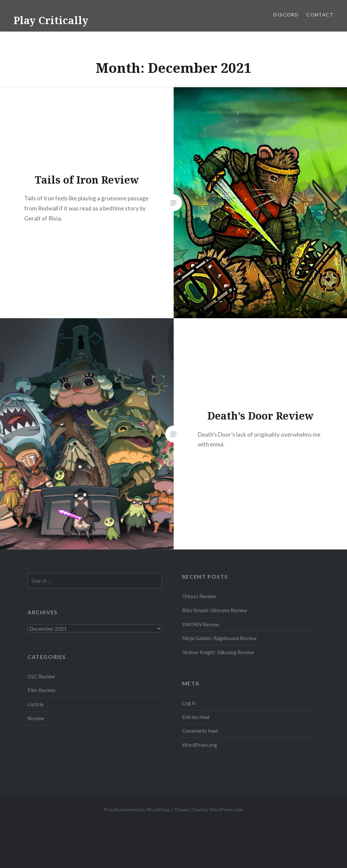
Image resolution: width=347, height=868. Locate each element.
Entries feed (196, 717)
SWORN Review (201, 624)
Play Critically (51, 20)
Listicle (36, 704)
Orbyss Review (199, 596)
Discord (286, 15)
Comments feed (200, 731)
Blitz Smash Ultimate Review (215, 610)
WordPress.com (226, 809)
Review (36, 718)
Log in (189, 703)
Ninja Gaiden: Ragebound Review (219, 638)
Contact (320, 15)
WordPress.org (200, 745)
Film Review (41, 690)
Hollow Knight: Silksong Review (218, 652)
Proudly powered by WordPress (137, 809)
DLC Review (41, 676)
